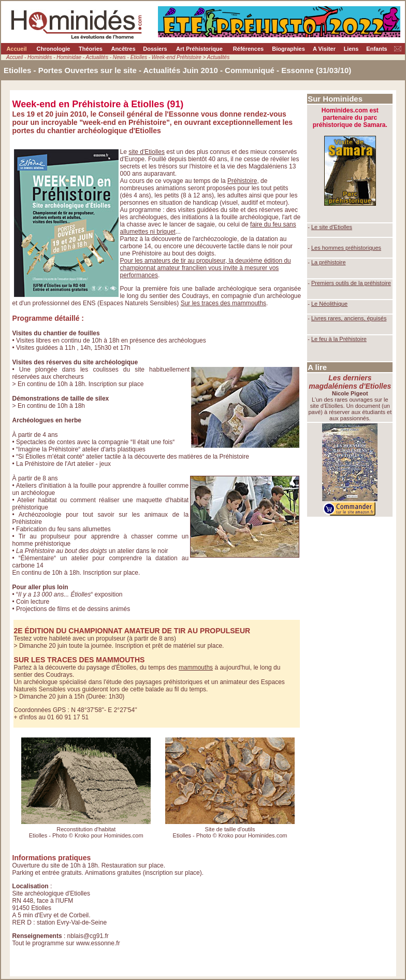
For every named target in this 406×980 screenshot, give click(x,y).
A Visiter (324, 49)
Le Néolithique (329, 304)
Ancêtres (123, 49)
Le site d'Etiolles (332, 227)
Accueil (16, 49)
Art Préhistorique (199, 49)
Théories (91, 49)
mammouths (196, 667)
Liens (351, 49)
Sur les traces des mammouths (223, 303)
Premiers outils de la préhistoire (351, 283)
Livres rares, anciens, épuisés (349, 318)
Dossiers (155, 49)
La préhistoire (329, 262)
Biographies (288, 49)
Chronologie (54, 49)
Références (248, 49)
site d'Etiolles (147, 152)
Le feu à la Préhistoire (339, 339)
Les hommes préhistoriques (346, 248)
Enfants (376, 49)
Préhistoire (242, 181)
